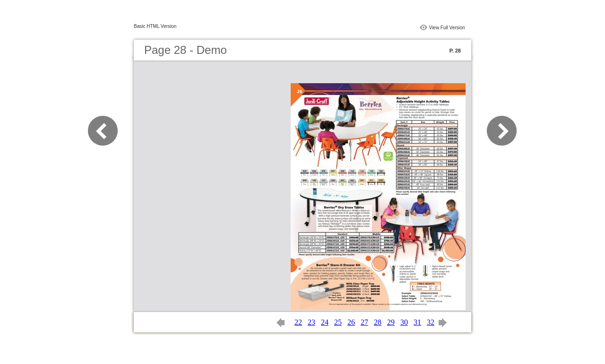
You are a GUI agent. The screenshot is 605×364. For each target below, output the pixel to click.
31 (417, 322)
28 (378, 322)
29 (391, 322)
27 (364, 322)
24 (325, 322)
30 (404, 322)
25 (338, 322)
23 (311, 322)
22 (298, 322)
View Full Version (447, 28)
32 (431, 322)
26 (351, 322)
